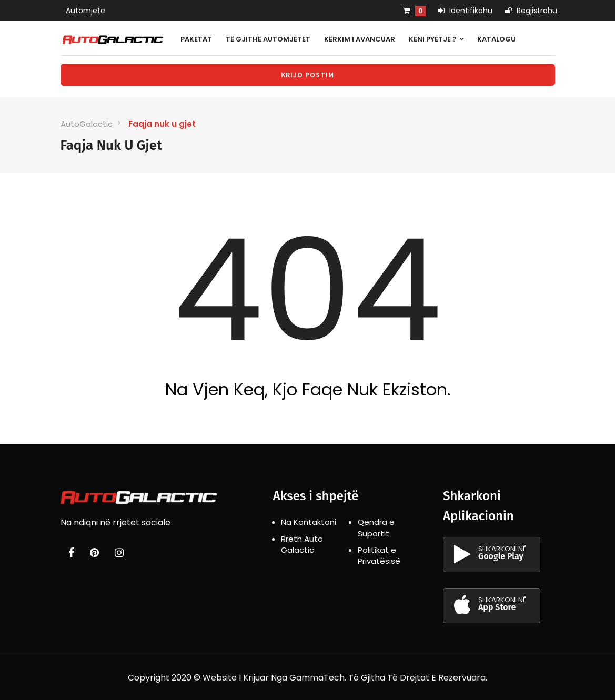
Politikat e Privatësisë (379, 555)
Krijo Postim (307, 75)
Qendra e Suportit (376, 527)
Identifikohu (465, 11)
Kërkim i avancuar (360, 39)
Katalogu (496, 39)
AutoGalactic (87, 124)
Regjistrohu (531, 11)
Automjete (85, 11)
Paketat (196, 39)
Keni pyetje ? (436, 39)
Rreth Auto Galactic (302, 544)
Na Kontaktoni (309, 522)
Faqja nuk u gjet (162, 124)
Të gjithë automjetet (268, 39)
